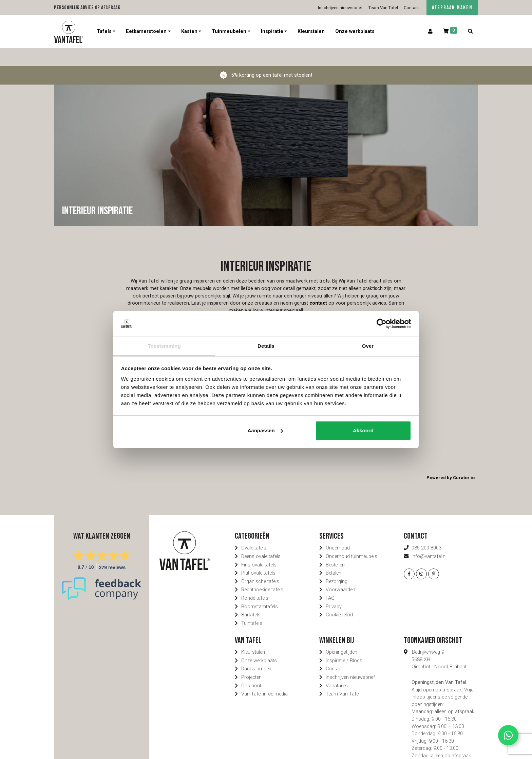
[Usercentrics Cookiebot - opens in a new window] (382, 324)
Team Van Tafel (383, 8)
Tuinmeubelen (229, 31)
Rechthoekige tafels (262, 572)
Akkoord (363, 430)
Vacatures (337, 668)
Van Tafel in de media (264, 676)
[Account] (431, 32)
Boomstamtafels (260, 589)
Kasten (189, 31)
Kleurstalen (311, 31)
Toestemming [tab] (164, 346)
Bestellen (335, 547)
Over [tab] (368, 346)
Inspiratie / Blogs (344, 643)
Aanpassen (265, 430)
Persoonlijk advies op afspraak (87, 8)
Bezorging (337, 564)
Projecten (251, 660)
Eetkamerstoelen (146, 31)
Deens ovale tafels (261, 539)
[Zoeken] (470, 32)
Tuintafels (252, 606)
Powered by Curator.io (451, 460)
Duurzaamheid (257, 651)
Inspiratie (272, 31)
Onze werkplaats (355, 31)
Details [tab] (266, 346)
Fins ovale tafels (259, 547)
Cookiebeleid (339, 597)
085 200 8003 (426, 530)
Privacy (334, 589)
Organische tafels (260, 564)
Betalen (334, 555)
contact (318, 285)
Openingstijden (341, 635)
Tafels (104, 31)
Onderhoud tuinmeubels (351, 539)
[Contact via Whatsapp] (508, 735)
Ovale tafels (254, 530)
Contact (411, 8)
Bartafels (251, 597)
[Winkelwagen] (450, 32)
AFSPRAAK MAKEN (452, 8)
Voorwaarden (340, 572)
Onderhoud (338, 530)
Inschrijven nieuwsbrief (340, 8)
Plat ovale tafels (258, 555)
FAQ (330, 581)
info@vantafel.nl (429, 539)
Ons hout (251, 668)
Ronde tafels (255, 581)
